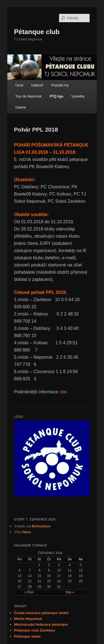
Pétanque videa (27, 636)
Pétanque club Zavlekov (35, 630)
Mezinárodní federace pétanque (41, 624)
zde (63, 392)
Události (37, 85)
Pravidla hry (60, 85)
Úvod (19, 85)
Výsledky (78, 96)
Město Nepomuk (28, 619)
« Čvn (29, 592)
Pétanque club (37, 32)
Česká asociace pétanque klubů (41, 613)
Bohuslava (41, 526)
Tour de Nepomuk (28, 96)
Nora (27, 532)
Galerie (21, 107)
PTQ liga (56, 96)
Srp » (70, 592)
